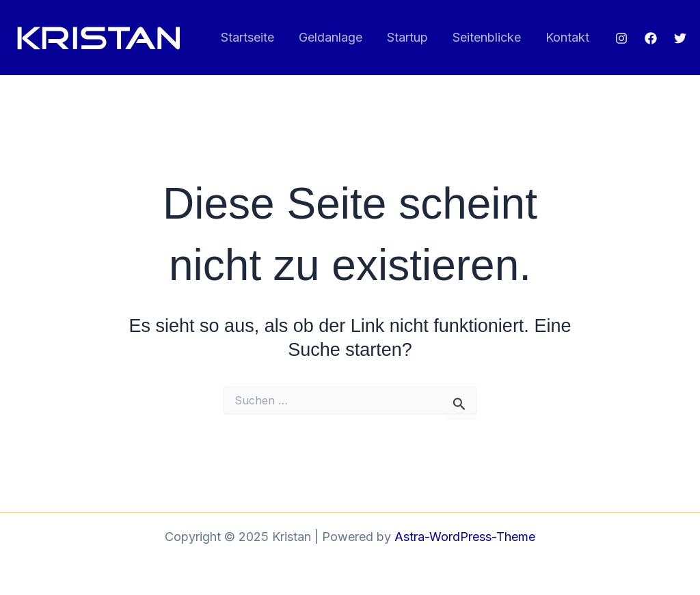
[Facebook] (651, 38)
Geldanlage (331, 37)
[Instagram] (621, 38)
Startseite (247, 37)
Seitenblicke (487, 37)
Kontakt (567, 37)
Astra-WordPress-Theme (465, 537)
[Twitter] (680, 38)
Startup (407, 37)
